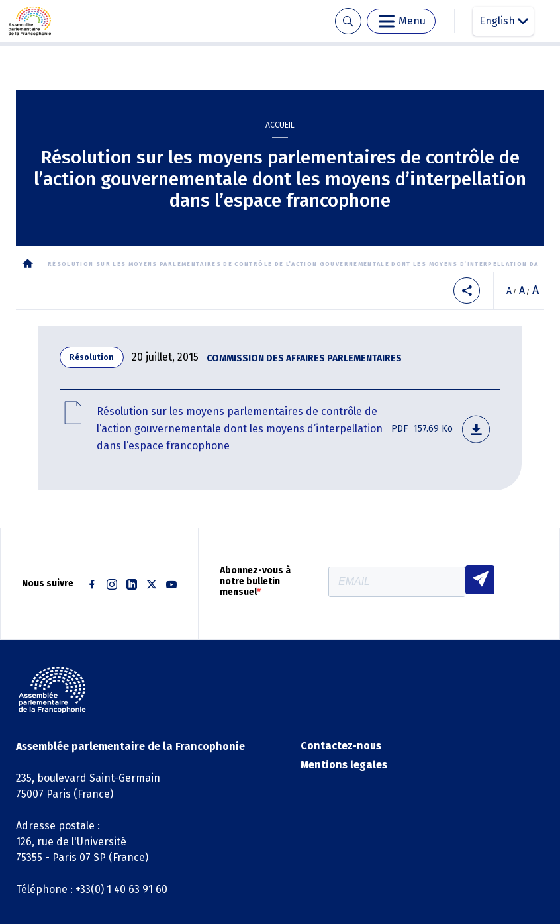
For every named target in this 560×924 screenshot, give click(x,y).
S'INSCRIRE (480, 580)
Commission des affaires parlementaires (304, 358)
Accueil (280, 125)
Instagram (112, 584)
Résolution (92, 357)
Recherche (348, 22)
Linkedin (132, 584)
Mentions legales (344, 765)
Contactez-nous (341, 746)
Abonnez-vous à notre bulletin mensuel (255, 582)
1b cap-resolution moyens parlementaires (280, 429)
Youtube (171, 584)
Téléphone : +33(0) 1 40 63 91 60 (92, 889)
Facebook (92, 584)
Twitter (152, 584)
